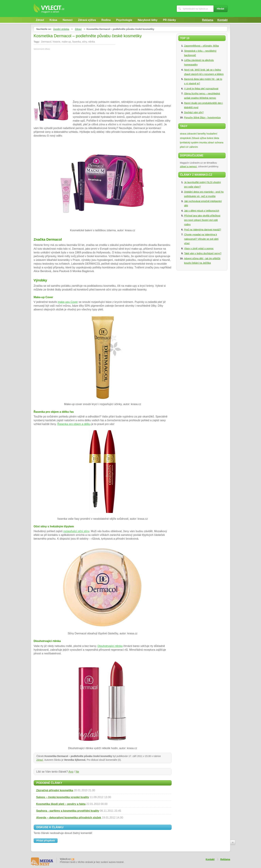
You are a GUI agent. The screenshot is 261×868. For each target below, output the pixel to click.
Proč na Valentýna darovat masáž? (203, 230)
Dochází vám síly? (194, 112)
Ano (71, 772)
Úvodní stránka (61, 29)
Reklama (208, 20)
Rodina (106, 20)
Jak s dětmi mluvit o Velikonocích (202, 211)
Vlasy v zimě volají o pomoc (199, 248)
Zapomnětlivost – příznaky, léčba (202, 46)
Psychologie (124, 20)
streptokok (185, 138)
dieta (216, 138)
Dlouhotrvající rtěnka (110, 646)
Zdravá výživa (87, 20)
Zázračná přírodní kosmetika (55, 790)
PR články (169, 20)
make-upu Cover (68, 302)
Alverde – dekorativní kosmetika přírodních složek (69, 818)
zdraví (211, 143)
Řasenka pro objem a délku (74, 424)
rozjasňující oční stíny (76, 531)
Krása (53, 20)
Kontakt (223, 20)
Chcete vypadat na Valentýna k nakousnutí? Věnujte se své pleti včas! (201, 239)
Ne (77, 772)
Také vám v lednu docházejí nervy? (203, 253)
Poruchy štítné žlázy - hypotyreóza (202, 118)
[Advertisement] (62, 75)
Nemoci (68, 20)
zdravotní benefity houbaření (202, 134)
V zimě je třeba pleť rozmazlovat (201, 89)
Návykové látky (148, 20)
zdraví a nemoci (188, 166)
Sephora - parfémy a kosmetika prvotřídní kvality (68, 811)
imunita (203, 143)
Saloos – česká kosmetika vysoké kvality (63, 797)
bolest (210, 138)
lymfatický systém (189, 143)
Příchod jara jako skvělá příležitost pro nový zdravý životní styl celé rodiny (202, 220)
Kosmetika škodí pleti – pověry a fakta (61, 804)
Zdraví (40, 20)
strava (183, 134)
